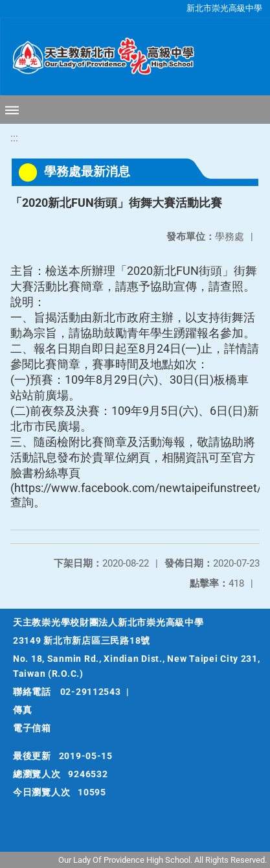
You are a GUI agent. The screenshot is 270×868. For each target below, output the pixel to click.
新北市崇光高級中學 (224, 8)
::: (14, 138)
